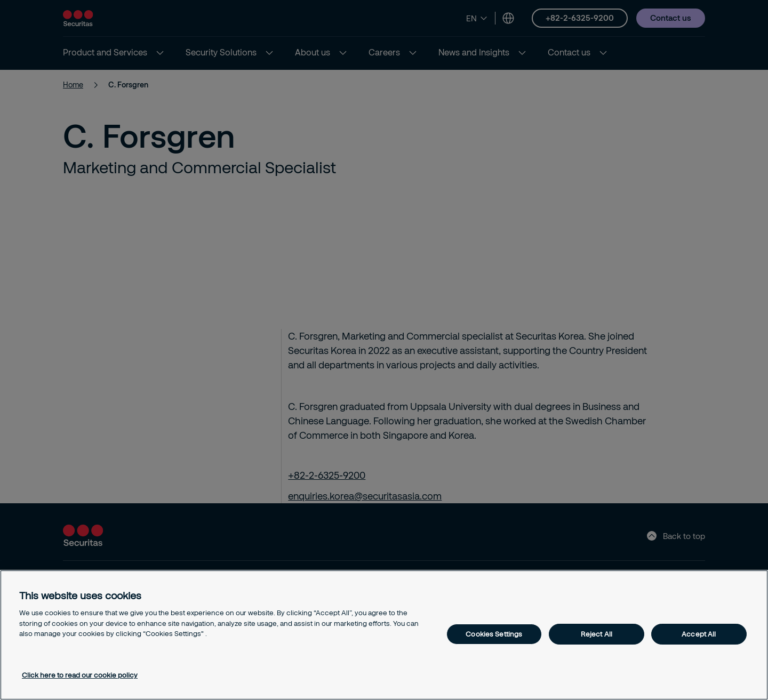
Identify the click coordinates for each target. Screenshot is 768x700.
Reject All (597, 634)
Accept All (699, 634)
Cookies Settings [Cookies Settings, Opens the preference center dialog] (494, 634)
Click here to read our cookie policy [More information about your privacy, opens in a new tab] (80, 675)
